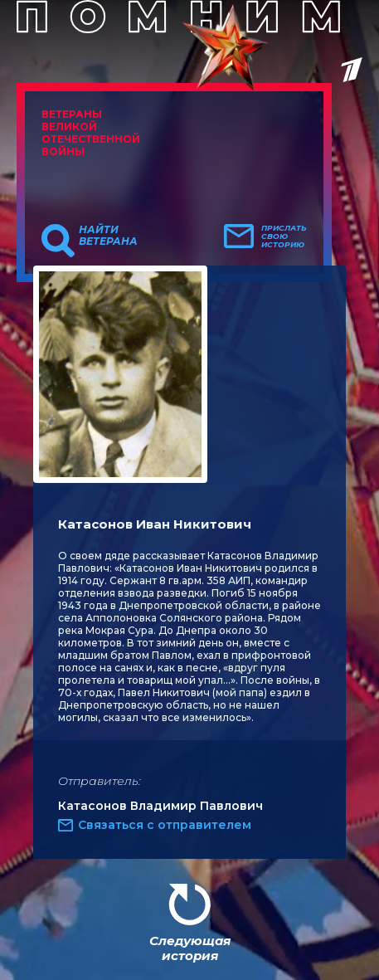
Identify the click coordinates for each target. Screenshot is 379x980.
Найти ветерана (108, 236)
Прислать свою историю (284, 236)
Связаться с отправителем (165, 825)
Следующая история (190, 948)
